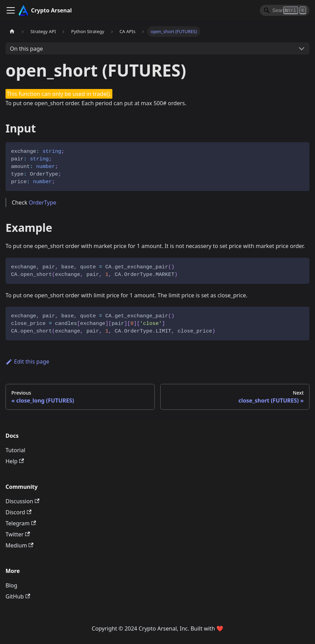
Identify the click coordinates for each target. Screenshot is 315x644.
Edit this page (27, 361)
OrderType (42, 202)
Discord (18, 512)
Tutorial (15, 450)
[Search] (285, 10)
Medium (19, 545)
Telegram (21, 523)
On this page (27, 49)
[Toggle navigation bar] (11, 10)
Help (15, 461)
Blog (11, 585)
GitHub (18, 596)
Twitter (18, 534)
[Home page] (12, 32)
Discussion (22, 501)
